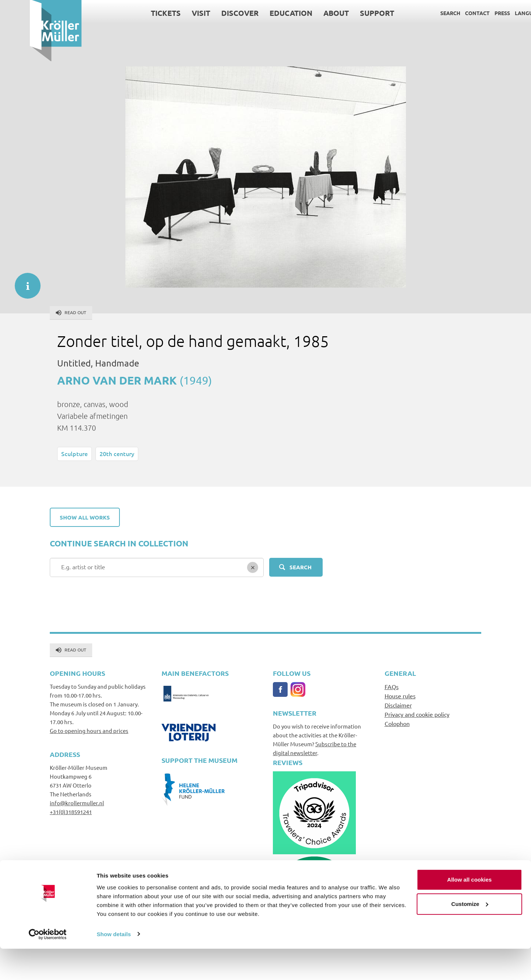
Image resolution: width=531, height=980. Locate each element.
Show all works (85, 517)
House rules (400, 696)
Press (472, 13)
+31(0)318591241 (71, 812)
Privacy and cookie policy (417, 714)
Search (420, 13)
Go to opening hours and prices (89, 731)
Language (499, 13)
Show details (114, 965)
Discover (210, 13)
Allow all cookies (470, 911)
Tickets (136, 13)
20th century (117, 453)
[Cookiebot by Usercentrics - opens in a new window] (48, 966)
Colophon (397, 723)
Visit (171, 13)
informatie (24, 282)
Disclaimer (398, 705)
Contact (447, 13)
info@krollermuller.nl (77, 803)
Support (347, 13)
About (306, 13)
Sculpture (74, 453)
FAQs (392, 687)
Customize (470, 935)
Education (261, 13)
